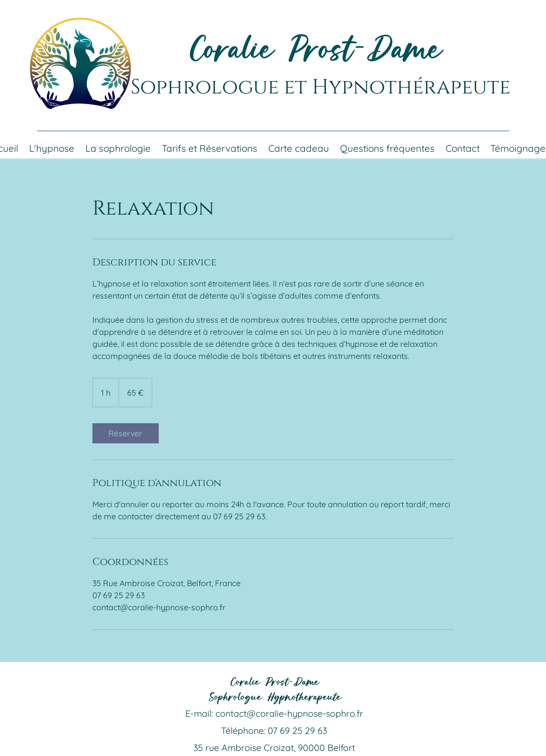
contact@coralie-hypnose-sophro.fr (289, 714)
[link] (126, 433)
